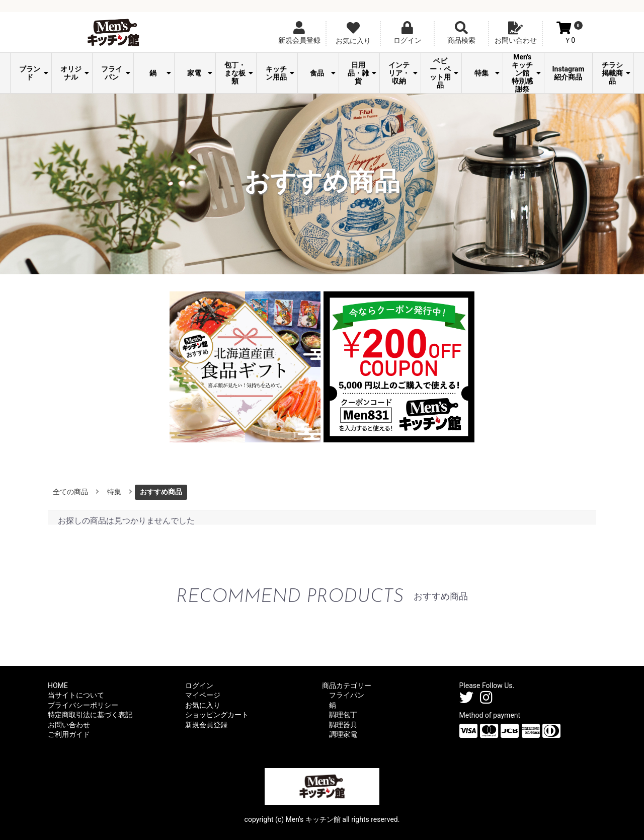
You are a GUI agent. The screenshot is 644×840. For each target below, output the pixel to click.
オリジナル (75, 73)
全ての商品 (70, 492)
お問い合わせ (69, 725)
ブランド (33, 73)
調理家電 (343, 734)
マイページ (203, 695)
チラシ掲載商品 (616, 73)
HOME (58, 685)
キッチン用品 (280, 73)
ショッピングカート (217, 715)
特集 (487, 73)
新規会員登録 (206, 725)
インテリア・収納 (403, 73)
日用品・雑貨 (362, 73)
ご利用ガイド (69, 734)
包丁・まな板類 (239, 73)
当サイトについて (76, 695)
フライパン (115, 73)
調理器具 (343, 725)
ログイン (199, 685)
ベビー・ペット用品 (444, 73)
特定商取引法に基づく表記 (90, 715)
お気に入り (203, 705)
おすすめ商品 (161, 492)
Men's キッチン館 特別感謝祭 (526, 73)
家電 (200, 73)
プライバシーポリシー (83, 705)
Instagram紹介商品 (569, 73)
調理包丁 (343, 715)
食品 (323, 73)
